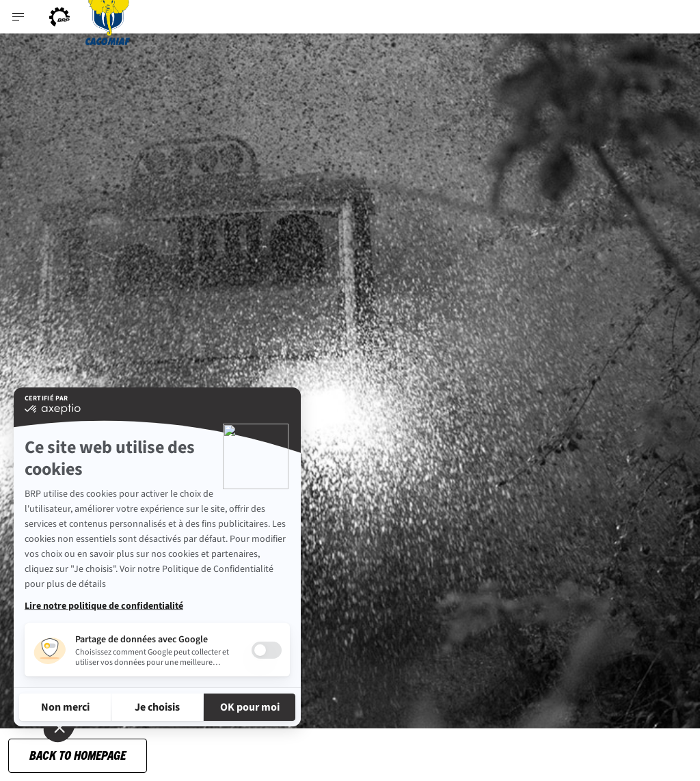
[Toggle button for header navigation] (18, 17)
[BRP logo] (59, 17)
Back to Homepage (78, 755)
